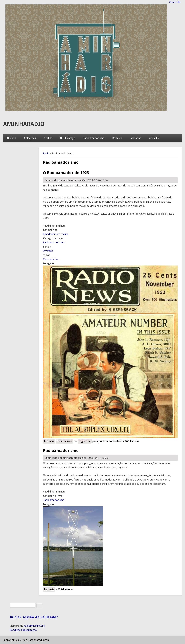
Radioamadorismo (94, 138)
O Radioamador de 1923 (66, 173)
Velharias (136, 138)
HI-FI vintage (68, 138)
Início (46, 153)
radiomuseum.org (34, 626)
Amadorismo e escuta (55, 234)
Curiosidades (51, 259)
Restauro (117, 138)
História (12, 138)
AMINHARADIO (24, 124)
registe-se (85, 441)
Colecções (30, 138)
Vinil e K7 (154, 138)
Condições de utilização (23, 630)
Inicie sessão (64, 441)
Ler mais (49, 441)
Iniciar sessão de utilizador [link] (34, 617)
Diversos (48, 251)
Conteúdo (175, 2)
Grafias (48, 138)
